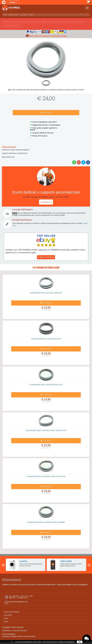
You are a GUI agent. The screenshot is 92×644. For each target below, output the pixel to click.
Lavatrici (31, 14)
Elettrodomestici (14, 14)
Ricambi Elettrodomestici (12, 612)
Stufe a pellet (66, 561)
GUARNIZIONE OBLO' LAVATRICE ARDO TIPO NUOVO (46, 476)
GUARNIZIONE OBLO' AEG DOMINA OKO (46, 339)
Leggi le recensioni (46, 257)
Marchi (6, 622)
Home (5, 14)
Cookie (20, 636)
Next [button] (89, 565)
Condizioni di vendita (9, 636)
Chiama (13, 2)
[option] (26, 565)
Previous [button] (3, 565)
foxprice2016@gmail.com (16, 602)
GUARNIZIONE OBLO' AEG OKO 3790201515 (46, 293)
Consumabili (8, 615)
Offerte (6, 618)
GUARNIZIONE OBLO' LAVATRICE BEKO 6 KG (46, 385)
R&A (34, 636)
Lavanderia (23, 14)
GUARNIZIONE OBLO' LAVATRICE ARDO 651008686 (46, 522)
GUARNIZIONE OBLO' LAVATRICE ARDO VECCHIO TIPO (46, 431)
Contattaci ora (46, 202)
